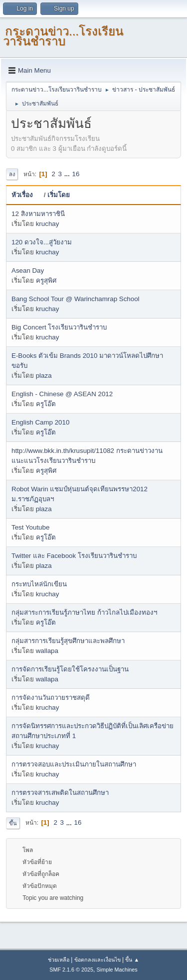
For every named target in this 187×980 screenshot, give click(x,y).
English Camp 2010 (40, 422)
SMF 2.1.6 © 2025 (71, 970)
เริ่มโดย (59, 195)
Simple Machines (117, 970)
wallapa (47, 651)
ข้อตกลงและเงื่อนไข (97, 960)
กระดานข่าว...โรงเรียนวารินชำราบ (63, 36)
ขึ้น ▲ (132, 960)
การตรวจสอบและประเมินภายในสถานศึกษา (74, 764)
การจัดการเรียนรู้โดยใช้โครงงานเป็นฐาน (70, 669)
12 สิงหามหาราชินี (38, 214)
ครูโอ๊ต (46, 404)
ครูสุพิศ (46, 280)
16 (76, 174)
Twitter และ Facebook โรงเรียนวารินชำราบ (74, 556)
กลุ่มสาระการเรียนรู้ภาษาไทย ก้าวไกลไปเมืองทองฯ (84, 612)
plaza (44, 376)
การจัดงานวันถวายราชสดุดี (51, 698)
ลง (12, 174)
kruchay (48, 224)
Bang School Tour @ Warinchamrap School (76, 299)
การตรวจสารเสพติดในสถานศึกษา (60, 793)
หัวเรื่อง (27, 195)
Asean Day (28, 271)
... (68, 174)
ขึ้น (13, 823)
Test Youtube (30, 527)
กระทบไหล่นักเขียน (39, 584)
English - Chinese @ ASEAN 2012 (62, 394)
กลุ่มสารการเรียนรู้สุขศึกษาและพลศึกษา (68, 641)
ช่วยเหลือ (59, 960)
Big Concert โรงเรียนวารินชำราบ (59, 327)
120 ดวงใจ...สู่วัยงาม (42, 242)
